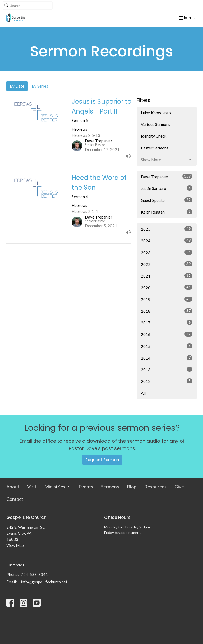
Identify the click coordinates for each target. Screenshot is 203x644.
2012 (167, 381)
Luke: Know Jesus (156, 113)
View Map (15, 545)
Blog (132, 487)
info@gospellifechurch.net (44, 582)
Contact (15, 499)
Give (179, 487)
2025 (167, 229)
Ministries (57, 487)
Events (86, 487)
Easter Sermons (155, 148)
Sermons (110, 487)
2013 (167, 369)
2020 (167, 287)
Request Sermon (102, 460)
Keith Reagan (167, 212)
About (13, 487)
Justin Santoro (167, 188)
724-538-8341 (34, 574)
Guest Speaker (167, 200)
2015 (167, 346)
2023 (167, 252)
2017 (167, 323)
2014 (167, 358)
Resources (155, 487)
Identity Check (154, 136)
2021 (167, 276)
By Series (40, 86)
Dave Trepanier (167, 176)
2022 (167, 264)
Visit (32, 487)
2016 (167, 334)
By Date (17, 86)
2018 (167, 311)
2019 (167, 299)
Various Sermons (156, 124)
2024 (167, 241)
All (143, 393)
